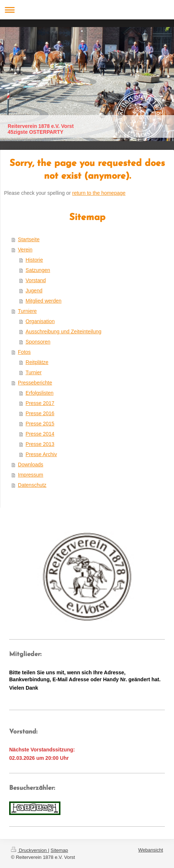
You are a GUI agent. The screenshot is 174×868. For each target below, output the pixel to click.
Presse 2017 (40, 403)
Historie (34, 260)
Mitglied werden (44, 301)
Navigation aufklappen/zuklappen (87, 10)
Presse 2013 (40, 444)
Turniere (27, 311)
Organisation (40, 321)
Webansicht (151, 850)
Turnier (34, 372)
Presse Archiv (41, 454)
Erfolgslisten (40, 393)
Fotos (24, 352)
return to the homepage (99, 193)
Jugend (34, 291)
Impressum (31, 475)
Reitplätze (37, 362)
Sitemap (59, 850)
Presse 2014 (40, 434)
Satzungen (38, 270)
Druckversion (29, 850)
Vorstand (36, 280)
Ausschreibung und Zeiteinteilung (64, 331)
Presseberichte (35, 383)
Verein (25, 250)
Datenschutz (32, 485)
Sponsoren (38, 342)
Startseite (29, 239)
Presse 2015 (40, 424)
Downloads (31, 465)
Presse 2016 (40, 413)
